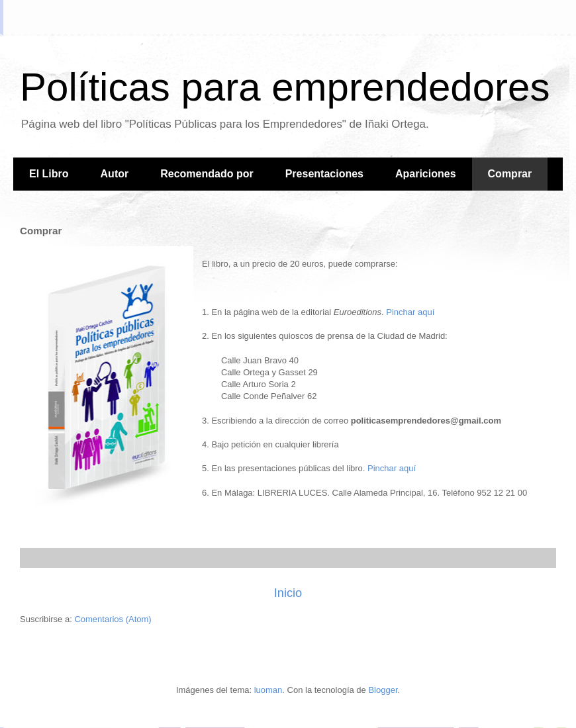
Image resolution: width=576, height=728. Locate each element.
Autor (115, 174)
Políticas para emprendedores (285, 87)
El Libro (49, 174)
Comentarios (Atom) (113, 619)
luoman (268, 690)
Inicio (288, 593)
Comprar (510, 174)
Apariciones (426, 174)
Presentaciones (324, 174)
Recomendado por (207, 174)
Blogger (383, 690)
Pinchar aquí (410, 312)
